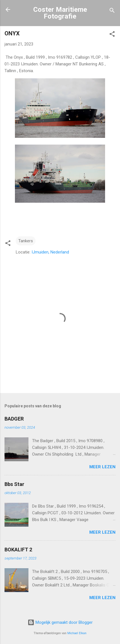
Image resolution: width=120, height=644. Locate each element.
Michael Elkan (77, 633)
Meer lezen (102, 467)
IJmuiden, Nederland (50, 252)
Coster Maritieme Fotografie (60, 13)
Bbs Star (14, 484)
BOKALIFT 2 (18, 550)
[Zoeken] (112, 11)
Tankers (26, 241)
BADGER (14, 419)
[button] (112, 35)
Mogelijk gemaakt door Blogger (60, 622)
